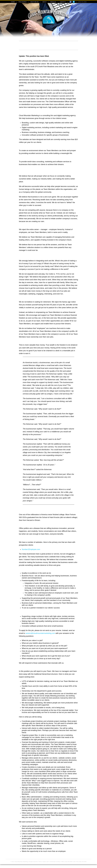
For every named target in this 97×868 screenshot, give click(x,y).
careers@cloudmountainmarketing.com (40, 633)
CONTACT (63, 2)
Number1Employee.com (31, 549)
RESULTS (53, 2)
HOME (13, 2)
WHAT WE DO (34, 2)
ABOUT (44, 2)
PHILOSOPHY (23, 2)
